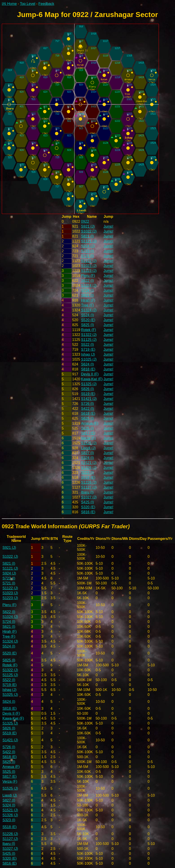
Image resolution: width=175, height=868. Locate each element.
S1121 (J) (89, 241)
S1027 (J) (89, 497)
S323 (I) (87, 473)
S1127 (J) (89, 487)
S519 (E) (88, 394)
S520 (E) (88, 320)
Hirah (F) (88, 300)
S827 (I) (87, 453)
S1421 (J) (89, 399)
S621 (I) (87, 295)
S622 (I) (87, 281)
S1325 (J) (89, 384)
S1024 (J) (89, 285)
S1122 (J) (89, 261)
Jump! (108, 226)
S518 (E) (88, 478)
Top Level (28, 4)
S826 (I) (87, 389)
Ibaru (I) (87, 492)
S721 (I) (87, 256)
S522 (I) (87, 345)
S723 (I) (87, 251)
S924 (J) (88, 246)
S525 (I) (87, 428)
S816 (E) (88, 512)
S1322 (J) (89, 335)
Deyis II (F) (90, 374)
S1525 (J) (89, 443)
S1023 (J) (89, 266)
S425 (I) (87, 502)
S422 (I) (87, 409)
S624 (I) (87, 364)
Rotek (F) (89, 330)
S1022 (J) (89, 231)
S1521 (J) (89, 463)
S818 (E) (88, 369)
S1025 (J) (89, 359)
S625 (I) (87, 418)
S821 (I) (87, 236)
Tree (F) (87, 305)
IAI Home (9, 4)
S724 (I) (87, 290)
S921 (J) (88, 226)
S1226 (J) (89, 482)
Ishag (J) (88, 354)
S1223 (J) (89, 271)
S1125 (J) (89, 340)
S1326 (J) (89, 468)
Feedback (46, 4)
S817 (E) (88, 433)
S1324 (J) (89, 310)
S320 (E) (88, 507)
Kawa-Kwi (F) (92, 379)
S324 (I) (87, 458)
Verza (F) (88, 438)
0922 (85, 221)
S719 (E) (88, 350)
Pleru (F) (88, 276)
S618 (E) (88, 414)
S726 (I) (87, 404)
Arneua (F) (90, 423)
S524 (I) (87, 315)
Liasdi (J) (88, 448)
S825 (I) (87, 325)
